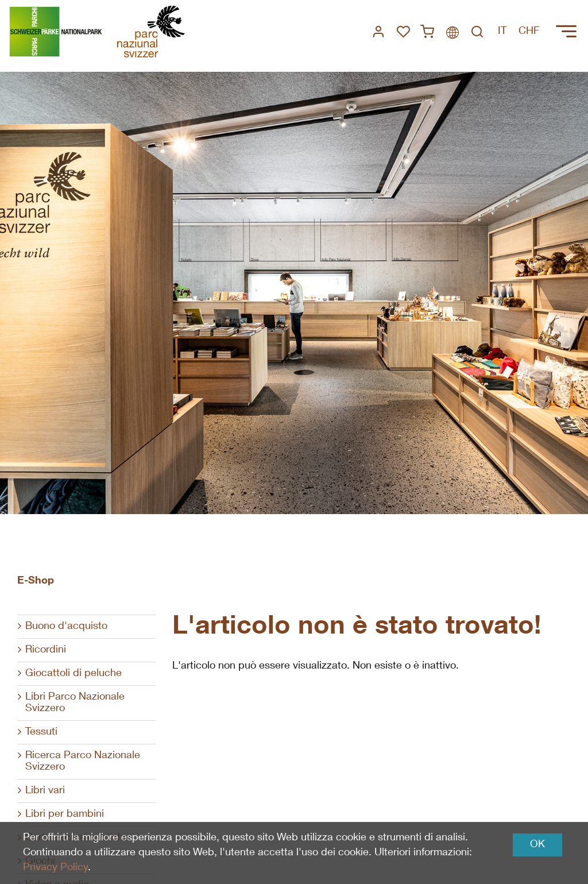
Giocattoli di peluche (73, 674)
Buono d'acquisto (66, 627)
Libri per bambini (65, 814)
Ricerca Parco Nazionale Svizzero (83, 762)
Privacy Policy (55, 868)
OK (537, 845)
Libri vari (45, 791)
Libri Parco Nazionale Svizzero (75, 703)
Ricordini (46, 650)
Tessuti (41, 732)
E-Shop (36, 581)
